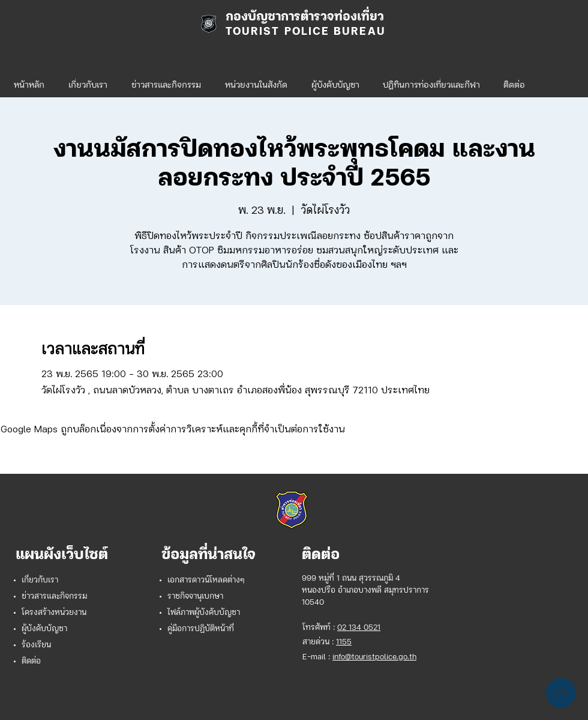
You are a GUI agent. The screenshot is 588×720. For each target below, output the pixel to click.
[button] (256, 80)
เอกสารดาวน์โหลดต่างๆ (206, 580)
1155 (344, 642)
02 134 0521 (359, 628)
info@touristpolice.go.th (374, 657)
